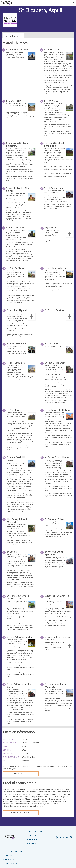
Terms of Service (9, 859)
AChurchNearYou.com (11, 801)
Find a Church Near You (36, 835)
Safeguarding (32, 839)
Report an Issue (21, 774)
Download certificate (21, 813)
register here (38, 806)
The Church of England (35, 831)
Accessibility (31, 843)
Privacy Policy (8, 855)
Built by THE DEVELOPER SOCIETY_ (15, 863)
